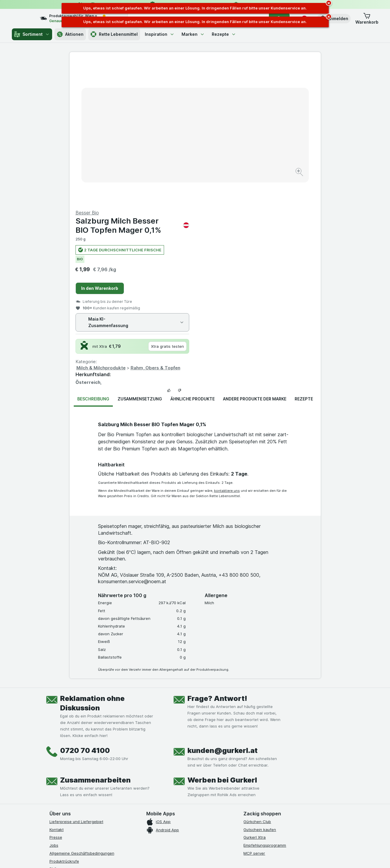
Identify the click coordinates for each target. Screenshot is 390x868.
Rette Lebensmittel (114, 34)
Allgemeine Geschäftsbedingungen (82, 711)
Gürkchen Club (257, 679)
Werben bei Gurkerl (222, 638)
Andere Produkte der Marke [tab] (255, 257)
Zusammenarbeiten (95, 638)
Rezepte (224, 34)
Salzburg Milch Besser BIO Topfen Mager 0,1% (258, 83)
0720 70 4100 (85, 608)
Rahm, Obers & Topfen (281, 226)
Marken (193, 34)
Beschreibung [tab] (93, 257)
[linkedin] (96, 765)
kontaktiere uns (227, 348)
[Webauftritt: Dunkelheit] (222, 856)
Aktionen (70, 34)
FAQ (53, 727)
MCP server (254, 711)
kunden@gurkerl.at (223, 608)
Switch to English (206, 832)
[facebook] (53, 765)
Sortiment (32, 34)
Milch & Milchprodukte (227, 226)
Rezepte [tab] (304, 257)
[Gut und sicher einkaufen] (216, 780)
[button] (334, 19)
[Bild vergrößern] (174, 154)
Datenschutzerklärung (70, 735)
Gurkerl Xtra (255, 695)
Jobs (54, 703)
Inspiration (160, 34)
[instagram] (67, 765)
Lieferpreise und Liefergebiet (76, 679)
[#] (264, 770)
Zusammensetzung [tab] (140, 257)
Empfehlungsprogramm (265, 703)
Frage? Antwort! (217, 556)
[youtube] (81, 765)
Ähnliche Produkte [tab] (192, 257)
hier (149, 817)
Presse (56, 695)
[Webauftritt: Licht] (192, 856)
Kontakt (57, 687)
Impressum (59, 743)
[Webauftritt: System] (165, 856)
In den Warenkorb (225, 146)
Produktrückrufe (64, 719)
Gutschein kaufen (260, 687)
